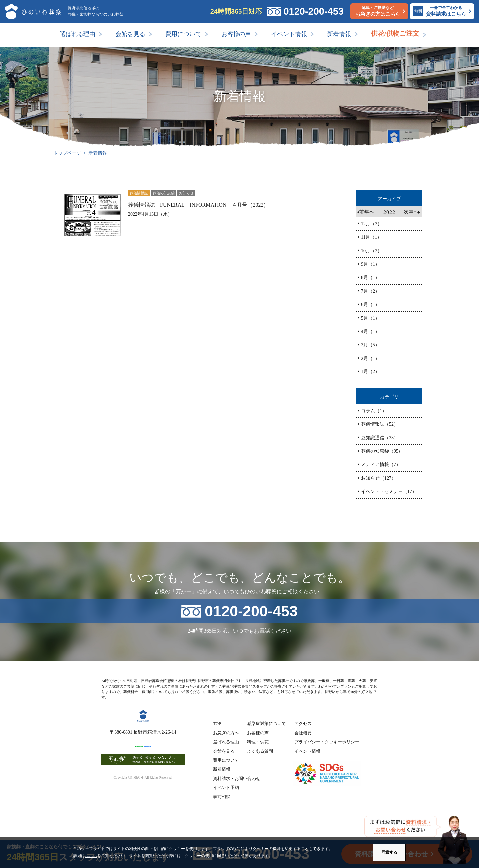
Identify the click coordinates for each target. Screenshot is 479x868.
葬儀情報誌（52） (380, 424)
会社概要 (303, 733)
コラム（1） (374, 411)
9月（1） (370, 264)
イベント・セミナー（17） (389, 491)
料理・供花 (258, 742)
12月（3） (371, 224)
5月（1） (370, 318)
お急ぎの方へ (226, 733)
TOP (217, 723)
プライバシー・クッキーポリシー (327, 742)
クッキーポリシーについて (109, 856)
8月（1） (370, 278)
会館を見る (130, 34)
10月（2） (371, 251)
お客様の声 (236, 34)
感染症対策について (267, 723)
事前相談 (222, 797)
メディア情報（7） (381, 464)
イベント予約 (226, 787)
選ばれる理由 (78, 34)
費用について (183, 34)
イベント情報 (289, 34)
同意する (389, 852)
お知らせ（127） (378, 478)
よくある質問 (260, 751)
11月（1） (371, 237)
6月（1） (370, 304)
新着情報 (339, 34)
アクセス (303, 723)
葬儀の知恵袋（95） (382, 451)
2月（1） (370, 358)
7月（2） (370, 291)
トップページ (67, 153)
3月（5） (370, 345)
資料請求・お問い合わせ (237, 778)
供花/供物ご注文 (395, 33)
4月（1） (370, 331)
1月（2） (370, 372)
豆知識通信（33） (380, 438)
